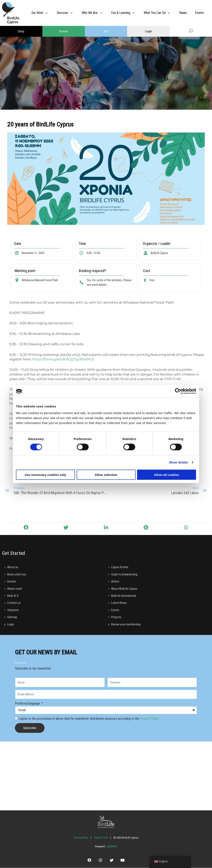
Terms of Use (101, 838)
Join (106, 31)
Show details (179, 462)
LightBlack (111, 846)
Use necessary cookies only (45, 475)
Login (148, 31)
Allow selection (106, 475)
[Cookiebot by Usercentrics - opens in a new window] (178, 391)
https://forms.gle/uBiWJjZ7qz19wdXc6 (63, 359)
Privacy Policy (149, 719)
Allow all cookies (167, 475)
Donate (64, 31)
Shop (21, 31)
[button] (26, 528)
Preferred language (28, 703)
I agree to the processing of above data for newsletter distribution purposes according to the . (89, 719)
